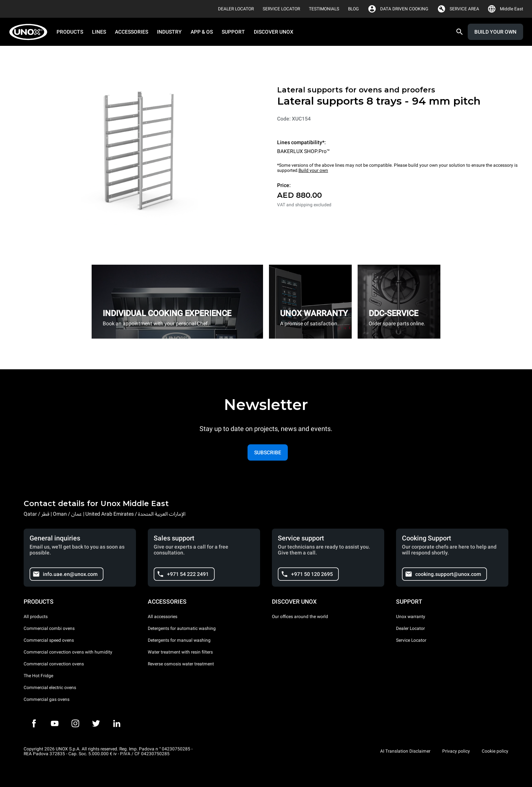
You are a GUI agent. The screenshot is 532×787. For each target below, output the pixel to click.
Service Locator (411, 640)
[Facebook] (34, 723)
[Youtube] (55, 723)
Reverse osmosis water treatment (181, 664)
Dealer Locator (410, 628)
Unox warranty (411, 617)
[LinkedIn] (117, 723)
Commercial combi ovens (49, 628)
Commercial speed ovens (49, 640)
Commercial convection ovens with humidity (68, 652)
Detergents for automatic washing (182, 628)
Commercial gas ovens (47, 699)
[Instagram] (75, 723)
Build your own (313, 170)
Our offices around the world (300, 617)
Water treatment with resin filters (180, 652)
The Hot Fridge (38, 676)
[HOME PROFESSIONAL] (30, 32)
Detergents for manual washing (179, 640)
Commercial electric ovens (50, 688)
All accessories (163, 617)
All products (36, 617)
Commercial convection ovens (54, 664)
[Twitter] (96, 723)
